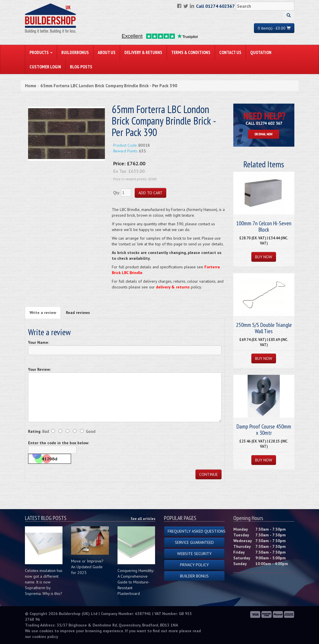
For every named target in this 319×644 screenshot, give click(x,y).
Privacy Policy (194, 565)
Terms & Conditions (191, 52)
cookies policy (45, 637)
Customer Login (45, 67)
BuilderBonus (75, 52)
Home (31, 86)
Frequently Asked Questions (196, 531)
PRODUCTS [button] (41, 52)
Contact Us (230, 52)
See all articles (143, 519)
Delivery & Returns (143, 52)
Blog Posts (81, 67)
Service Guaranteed (194, 542)
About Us (107, 52)
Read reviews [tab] (78, 313)
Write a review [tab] (43, 313)
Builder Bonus (194, 576)
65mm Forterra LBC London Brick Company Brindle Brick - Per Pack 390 (109, 86)
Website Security (194, 554)
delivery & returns (173, 287)
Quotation (261, 52)
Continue (209, 474)
